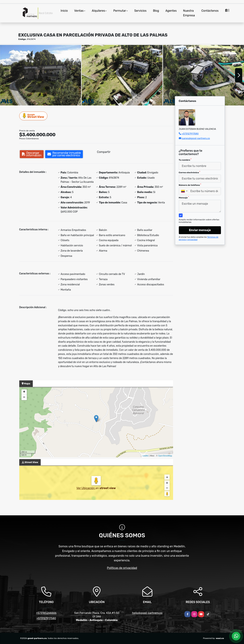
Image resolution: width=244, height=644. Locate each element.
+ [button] (24, 392)
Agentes (171, 11)
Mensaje (184, 197)
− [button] (24, 397)
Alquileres (99, 11)
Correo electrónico (190, 172)
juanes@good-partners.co (196, 138)
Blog (156, 11)
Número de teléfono (190, 185)
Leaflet (145, 456)
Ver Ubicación (86, 488)
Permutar (120, 11)
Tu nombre (185, 160)
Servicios (140, 11)
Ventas (79, 11)
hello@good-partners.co (147, 613)
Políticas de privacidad (122, 568)
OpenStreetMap (165, 456)
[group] (41, 75)
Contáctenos (210, 11)
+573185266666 (46, 613)
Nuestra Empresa (189, 13)
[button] (83, 102)
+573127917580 (190, 134)
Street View (33, 116)
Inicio (64, 11)
